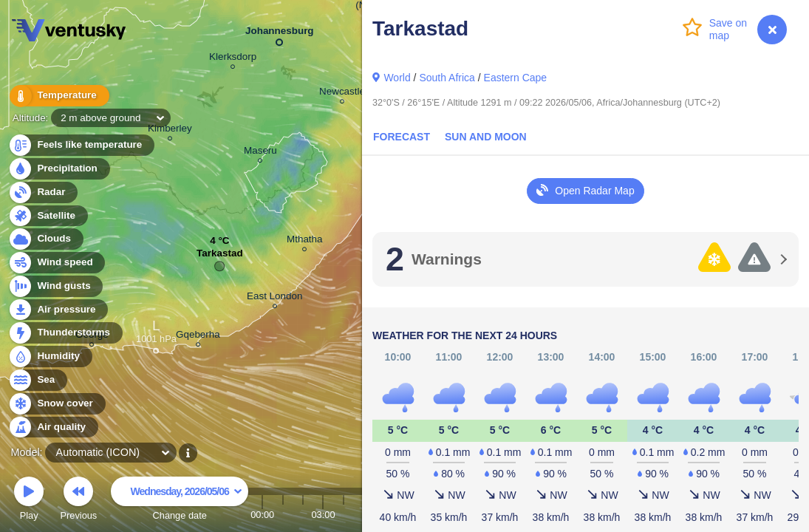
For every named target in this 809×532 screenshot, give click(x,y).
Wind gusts (55, 286)
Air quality (53, 427)
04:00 (344, 515)
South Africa (447, 78)
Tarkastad (220, 257)
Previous (78, 501)
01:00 (283, 515)
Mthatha (305, 241)
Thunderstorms (65, 333)
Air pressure (58, 310)
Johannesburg (280, 34)
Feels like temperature (81, 145)
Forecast (402, 137)
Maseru (260, 153)
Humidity (50, 357)
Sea (37, 380)
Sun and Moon (486, 137)
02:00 (303, 515)
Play (29, 501)
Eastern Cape (516, 78)
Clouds (45, 239)
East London (274, 298)
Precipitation (59, 169)
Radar (43, 192)
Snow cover (57, 404)
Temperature (58, 96)
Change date (180, 501)
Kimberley (170, 130)
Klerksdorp (233, 59)
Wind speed (57, 263)
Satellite (48, 216)
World (397, 78)
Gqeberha (198, 337)
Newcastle (342, 93)
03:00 (323, 515)
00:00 (262, 515)
